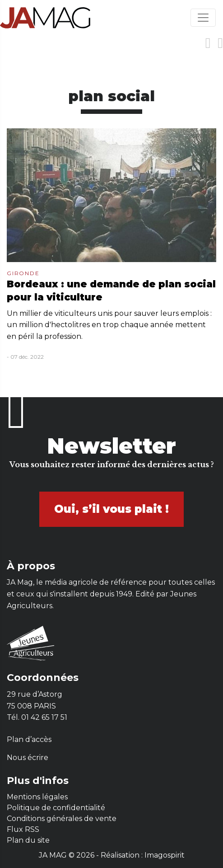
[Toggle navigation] (203, 18)
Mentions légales (37, 797)
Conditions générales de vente (62, 819)
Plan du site (28, 840)
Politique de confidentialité (56, 808)
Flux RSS (23, 829)
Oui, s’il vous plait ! (111, 509)
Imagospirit (165, 855)
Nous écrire (28, 758)
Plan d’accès (29, 739)
